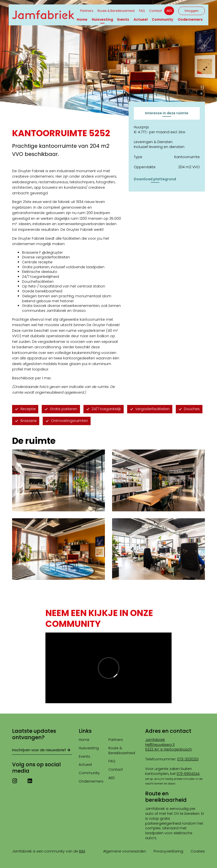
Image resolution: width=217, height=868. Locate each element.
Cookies (198, 851)
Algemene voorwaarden (125, 851)
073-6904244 (188, 774)
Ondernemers (190, 19)
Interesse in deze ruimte (167, 113)
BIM (82, 851)
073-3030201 (188, 759)
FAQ (142, 11)
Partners (87, 11)
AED (169, 11)
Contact (156, 11)
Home (82, 19)
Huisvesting (102, 19)
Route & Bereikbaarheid (116, 11)
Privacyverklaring (168, 851)
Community (163, 19)
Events (123, 19)
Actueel (141, 19)
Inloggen (192, 11)
